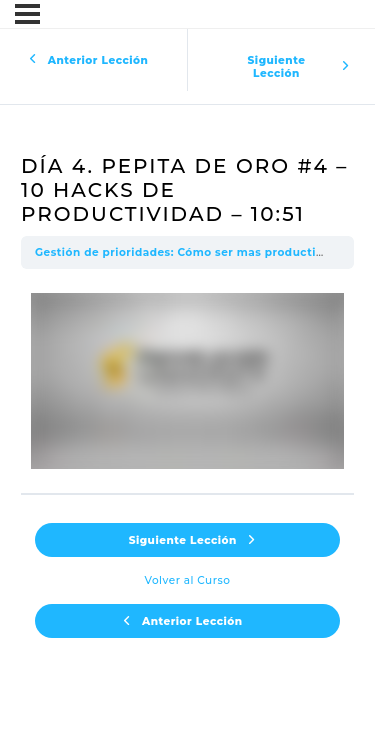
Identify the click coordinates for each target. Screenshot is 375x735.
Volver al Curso (188, 580)
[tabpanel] (187, 381)
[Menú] (27, 14)
